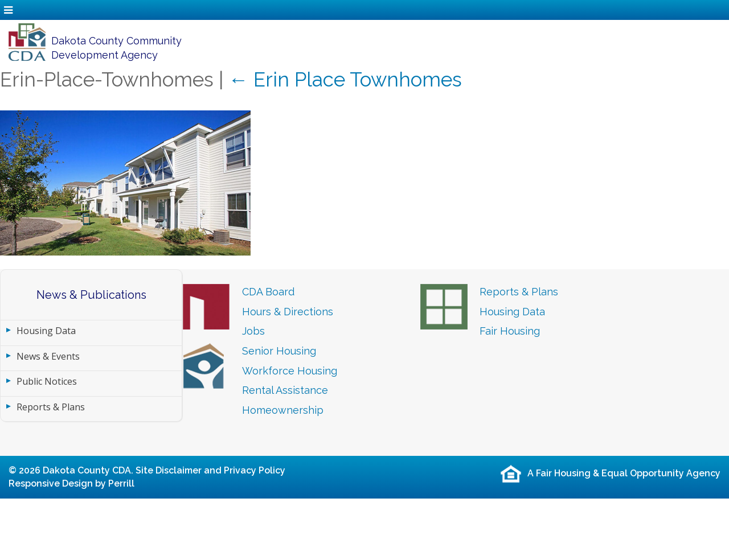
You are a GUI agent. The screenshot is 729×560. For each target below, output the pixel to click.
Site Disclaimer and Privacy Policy (210, 470)
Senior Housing (279, 351)
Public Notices (47, 381)
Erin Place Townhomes (345, 79)
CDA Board (268, 292)
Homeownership (283, 410)
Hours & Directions (288, 312)
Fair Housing (510, 331)
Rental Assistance (285, 390)
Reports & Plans (51, 407)
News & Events (48, 356)
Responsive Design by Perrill (71, 483)
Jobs (253, 331)
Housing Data (46, 331)
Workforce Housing (290, 371)
